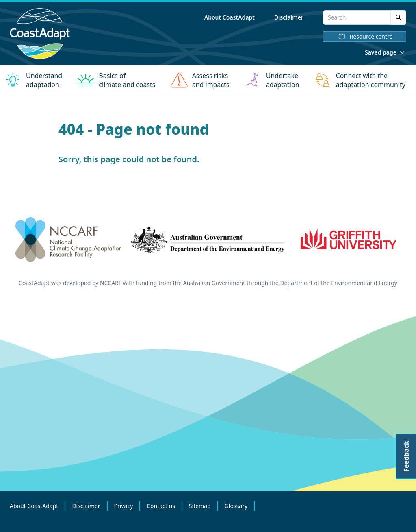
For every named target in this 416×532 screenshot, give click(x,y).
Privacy (124, 506)
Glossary (236, 506)
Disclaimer (289, 17)
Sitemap (200, 506)
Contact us (161, 506)
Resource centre (365, 37)
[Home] (40, 34)
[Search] (398, 17)
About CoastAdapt (230, 17)
